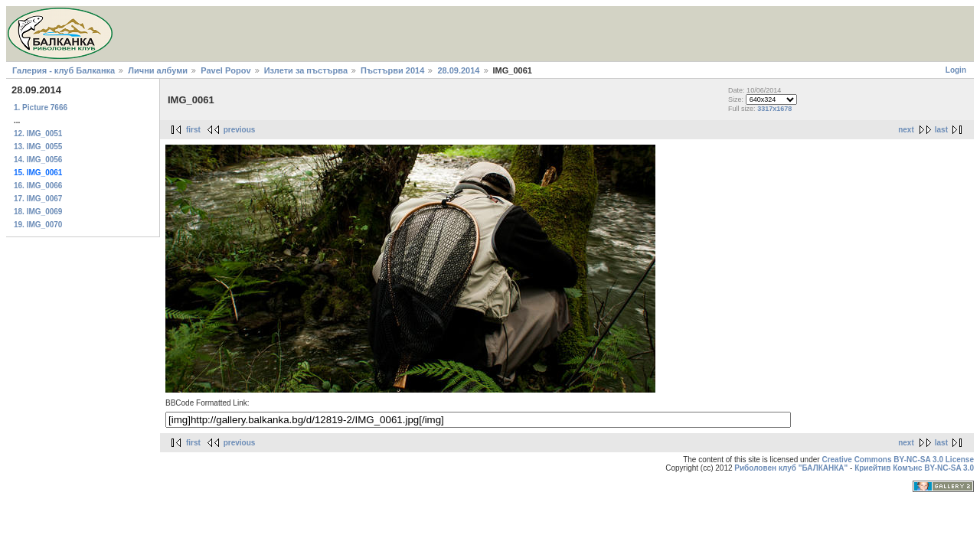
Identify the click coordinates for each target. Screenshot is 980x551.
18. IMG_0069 (38, 212)
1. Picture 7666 (41, 108)
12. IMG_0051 (38, 134)
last (941, 130)
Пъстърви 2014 (392, 70)
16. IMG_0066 (38, 186)
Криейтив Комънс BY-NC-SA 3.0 (914, 468)
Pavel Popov (225, 70)
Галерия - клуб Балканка (64, 70)
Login (956, 70)
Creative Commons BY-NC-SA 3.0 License (898, 460)
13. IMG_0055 (38, 147)
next (906, 130)
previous (240, 130)
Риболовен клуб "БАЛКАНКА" (791, 468)
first (193, 130)
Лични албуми (158, 70)
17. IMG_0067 (38, 199)
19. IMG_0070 (38, 225)
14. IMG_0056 (38, 160)
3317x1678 (774, 109)
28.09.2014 (458, 70)
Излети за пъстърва (306, 70)
